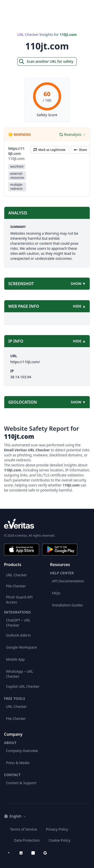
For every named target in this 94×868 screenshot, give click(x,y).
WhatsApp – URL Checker (20, 674)
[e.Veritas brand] (47, 524)
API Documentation (68, 581)
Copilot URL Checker (23, 686)
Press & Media (18, 763)
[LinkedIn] (21, 853)
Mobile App (15, 659)
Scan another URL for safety (46, 61)
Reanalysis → (72, 134)
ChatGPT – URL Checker (18, 623)
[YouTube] (9, 853)
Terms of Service (24, 829)
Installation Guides (68, 605)
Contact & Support (21, 783)
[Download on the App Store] (22, 550)
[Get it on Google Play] (60, 550)
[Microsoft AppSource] (33, 853)
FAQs (56, 593)
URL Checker (16, 575)
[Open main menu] (87, 8)
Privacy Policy (57, 829)
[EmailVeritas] (16, 8)
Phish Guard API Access (19, 600)
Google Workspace (21, 647)
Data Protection (27, 840)
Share (80, 150)
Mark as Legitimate (49, 150)
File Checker (16, 586)
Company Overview (22, 751)
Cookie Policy (59, 840)
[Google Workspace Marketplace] (45, 853)
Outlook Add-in (18, 635)
